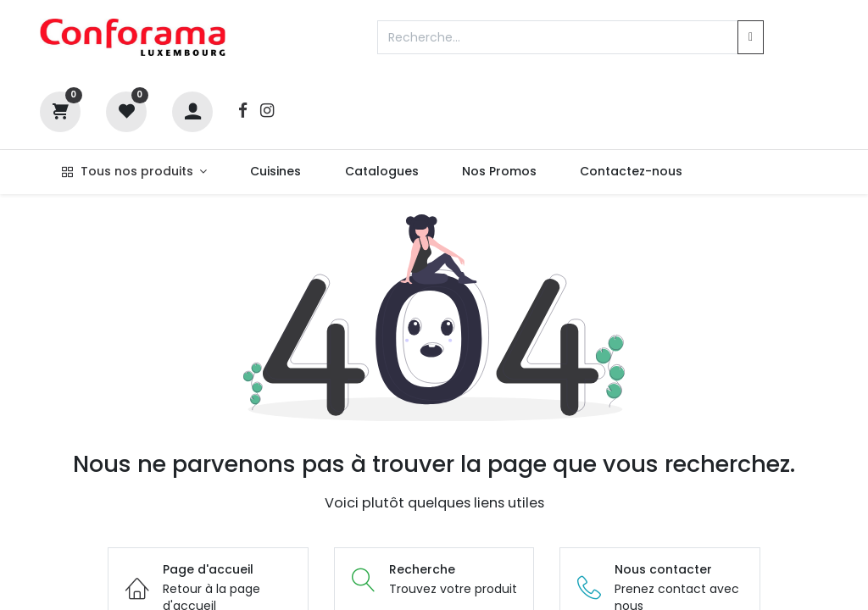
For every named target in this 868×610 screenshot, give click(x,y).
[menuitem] (276, 172)
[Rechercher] (751, 37)
